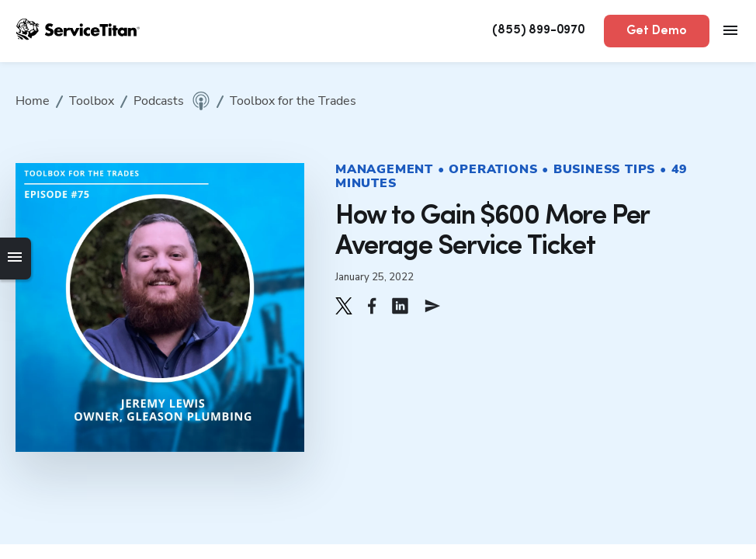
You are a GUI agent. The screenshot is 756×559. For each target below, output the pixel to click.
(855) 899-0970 (539, 30)
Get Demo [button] (657, 31)
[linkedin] (400, 306)
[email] (432, 306)
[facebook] (372, 306)
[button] (344, 306)
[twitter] (344, 306)
